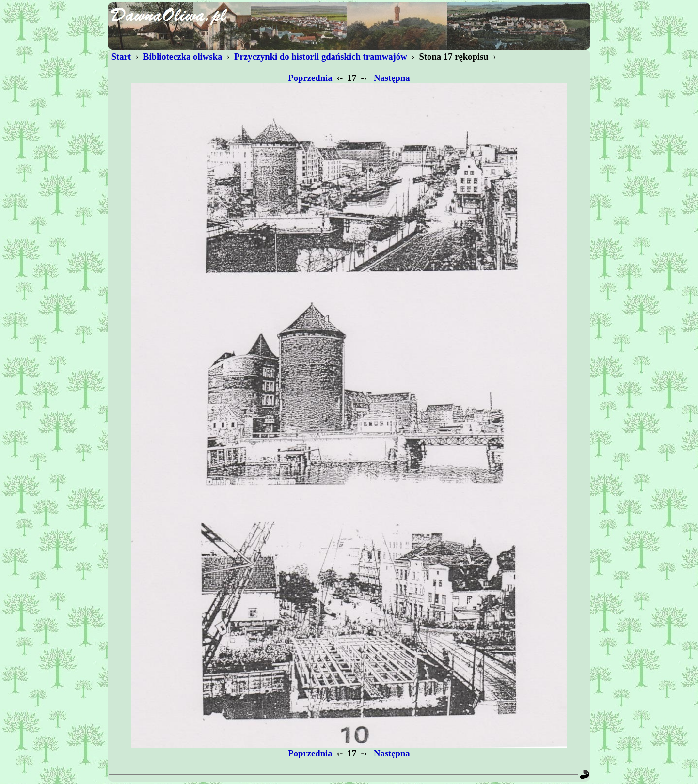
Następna (392, 78)
